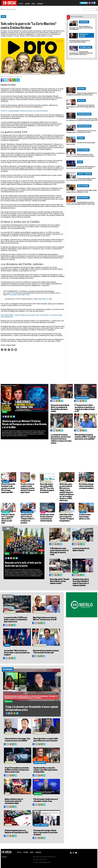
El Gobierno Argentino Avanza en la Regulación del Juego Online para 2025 (16, 831)
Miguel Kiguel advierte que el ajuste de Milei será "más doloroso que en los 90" (45, 618)
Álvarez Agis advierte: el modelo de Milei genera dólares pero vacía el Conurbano (46, 740)
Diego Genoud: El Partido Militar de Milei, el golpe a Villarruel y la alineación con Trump (82, 191)
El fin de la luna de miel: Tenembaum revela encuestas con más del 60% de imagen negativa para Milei (81, 107)
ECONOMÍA (27, 4)
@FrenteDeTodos (9, 293)
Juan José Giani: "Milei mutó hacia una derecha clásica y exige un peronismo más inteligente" (81, 167)
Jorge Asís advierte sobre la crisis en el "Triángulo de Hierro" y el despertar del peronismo (81, 131)
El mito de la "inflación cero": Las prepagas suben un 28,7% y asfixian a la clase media (8, 519)
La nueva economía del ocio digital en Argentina (81, 549)
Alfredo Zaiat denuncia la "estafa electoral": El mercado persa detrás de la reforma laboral (80, 155)
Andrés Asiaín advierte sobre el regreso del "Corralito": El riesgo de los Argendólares (67, 518)
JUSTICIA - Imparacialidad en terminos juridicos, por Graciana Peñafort (24, 111)
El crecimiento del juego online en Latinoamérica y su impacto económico (86, 486)
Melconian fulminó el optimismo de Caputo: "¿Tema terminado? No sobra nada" (46, 652)
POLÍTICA (21, 4)
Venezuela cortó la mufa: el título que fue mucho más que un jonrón (23, 564)
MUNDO (33, 4)
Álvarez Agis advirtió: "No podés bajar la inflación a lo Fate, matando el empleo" (60, 581)
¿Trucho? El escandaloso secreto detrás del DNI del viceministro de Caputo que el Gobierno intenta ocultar (17, 770)
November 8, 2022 (45, 299)
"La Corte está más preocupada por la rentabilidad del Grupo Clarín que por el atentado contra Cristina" (81, 53)
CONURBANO (40, 4)
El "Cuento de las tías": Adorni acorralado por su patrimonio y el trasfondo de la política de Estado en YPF (82, 119)
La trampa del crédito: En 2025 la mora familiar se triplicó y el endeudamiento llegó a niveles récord (16, 619)
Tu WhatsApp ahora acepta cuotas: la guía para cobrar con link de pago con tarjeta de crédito (59, 551)
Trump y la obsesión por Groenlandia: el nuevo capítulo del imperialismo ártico (32, 708)
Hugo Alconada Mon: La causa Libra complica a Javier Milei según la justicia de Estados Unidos (81, 203)
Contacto (4, 857)
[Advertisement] (32, 367)
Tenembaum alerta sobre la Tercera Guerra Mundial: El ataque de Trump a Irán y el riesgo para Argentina (81, 582)
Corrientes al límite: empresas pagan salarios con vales (81, 143)
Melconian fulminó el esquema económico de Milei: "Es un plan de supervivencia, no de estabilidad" (85, 437)
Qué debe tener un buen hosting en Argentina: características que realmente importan (47, 518)
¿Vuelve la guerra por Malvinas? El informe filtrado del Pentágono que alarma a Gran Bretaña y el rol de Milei (24, 424)
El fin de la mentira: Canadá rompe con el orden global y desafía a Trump (46, 800)
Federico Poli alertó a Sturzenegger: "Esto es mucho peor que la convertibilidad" (17, 740)
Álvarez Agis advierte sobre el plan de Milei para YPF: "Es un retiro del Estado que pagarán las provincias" (47, 488)
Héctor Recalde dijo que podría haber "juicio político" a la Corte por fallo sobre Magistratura (81, 28)
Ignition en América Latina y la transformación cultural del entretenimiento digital (14, 801)
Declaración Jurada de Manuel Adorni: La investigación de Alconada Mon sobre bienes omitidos (81, 94)
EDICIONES (84, 3)
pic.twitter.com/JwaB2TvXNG (20, 295)
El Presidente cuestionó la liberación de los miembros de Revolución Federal (80, 41)
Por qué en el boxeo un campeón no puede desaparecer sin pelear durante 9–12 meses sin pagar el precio (28, 488)
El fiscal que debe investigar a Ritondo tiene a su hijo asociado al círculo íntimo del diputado (81, 179)
